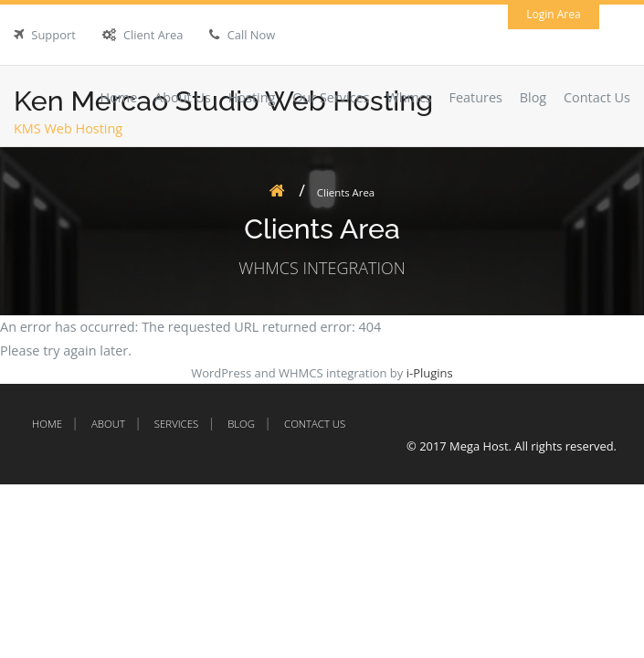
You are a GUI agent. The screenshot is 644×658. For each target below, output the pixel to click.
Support (53, 35)
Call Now (252, 35)
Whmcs (409, 97)
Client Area (153, 35)
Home (119, 97)
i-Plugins (430, 373)
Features (475, 97)
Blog (533, 97)
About (108, 424)
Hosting (252, 97)
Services (176, 424)
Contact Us (597, 97)
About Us (183, 97)
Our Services (331, 97)
